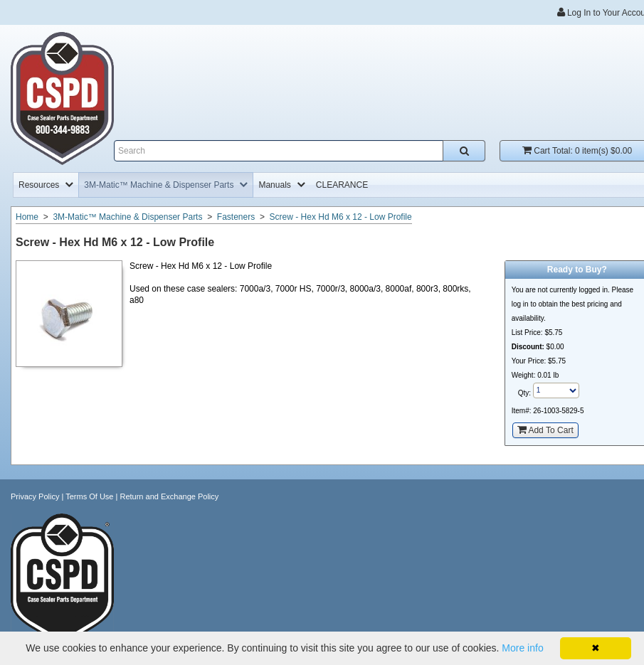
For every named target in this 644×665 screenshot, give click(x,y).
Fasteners (236, 217)
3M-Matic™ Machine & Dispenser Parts (127, 217)
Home (27, 217)
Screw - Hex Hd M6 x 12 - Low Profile (341, 217)
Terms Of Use (89, 496)
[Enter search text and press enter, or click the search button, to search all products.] (300, 151)
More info (522, 648)
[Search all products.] (464, 151)
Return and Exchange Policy (169, 496)
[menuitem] (46, 185)
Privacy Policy (35, 496)
